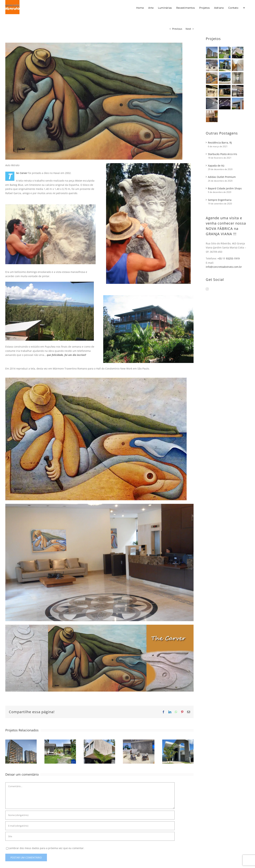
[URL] (90, 836)
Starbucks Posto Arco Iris (223, 154)
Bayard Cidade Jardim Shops (225, 188)
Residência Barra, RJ (220, 143)
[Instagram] (207, 289)
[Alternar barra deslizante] (244, 8)
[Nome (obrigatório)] (90, 815)
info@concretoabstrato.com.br (224, 267)
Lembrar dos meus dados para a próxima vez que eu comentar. (47, 848)
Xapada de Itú (216, 166)
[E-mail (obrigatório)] (90, 826)
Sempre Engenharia (220, 200)
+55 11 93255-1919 (229, 258)
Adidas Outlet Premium (222, 177)
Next (188, 29)
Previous (177, 29)
